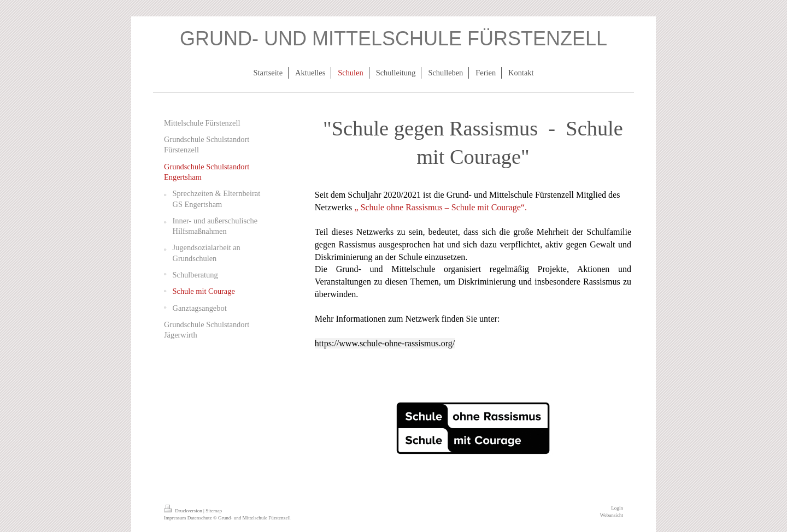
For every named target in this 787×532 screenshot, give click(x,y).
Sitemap (214, 511)
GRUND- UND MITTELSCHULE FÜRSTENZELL (393, 39)
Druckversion (184, 511)
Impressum (175, 518)
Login (617, 508)
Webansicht (612, 515)
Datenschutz (200, 518)
